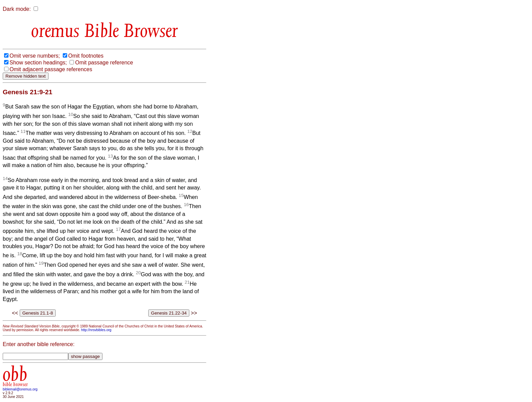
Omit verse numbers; (35, 56)
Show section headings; (38, 63)
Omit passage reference (104, 63)
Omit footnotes (86, 56)
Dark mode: (17, 9)
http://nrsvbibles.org (96, 330)
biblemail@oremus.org (20, 389)
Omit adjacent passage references (51, 69)
